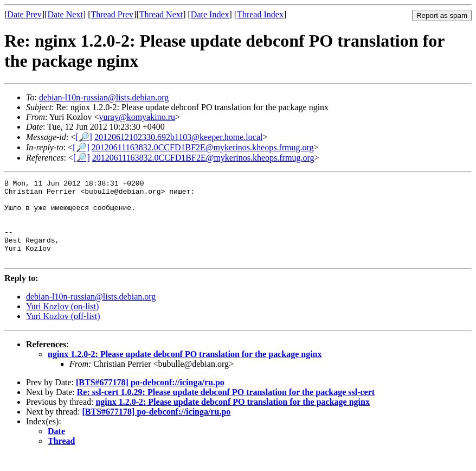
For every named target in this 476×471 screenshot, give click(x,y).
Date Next (65, 14)
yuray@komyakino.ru (137, 117)
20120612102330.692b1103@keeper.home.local (179, 137)
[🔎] (84, 137)
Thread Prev (112, 14)
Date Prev (24, 14)
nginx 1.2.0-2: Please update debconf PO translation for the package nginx (185, 370)
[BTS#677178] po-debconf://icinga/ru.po (150, 399)
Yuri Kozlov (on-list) (62, 323)
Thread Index (260, 14)
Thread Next (161, 14)
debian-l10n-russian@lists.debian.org (104, 97)
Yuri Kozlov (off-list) (63, 332)
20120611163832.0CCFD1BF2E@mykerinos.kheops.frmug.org (203, 147)
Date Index (210, 14)
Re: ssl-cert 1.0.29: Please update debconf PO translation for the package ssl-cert (226, 408)
